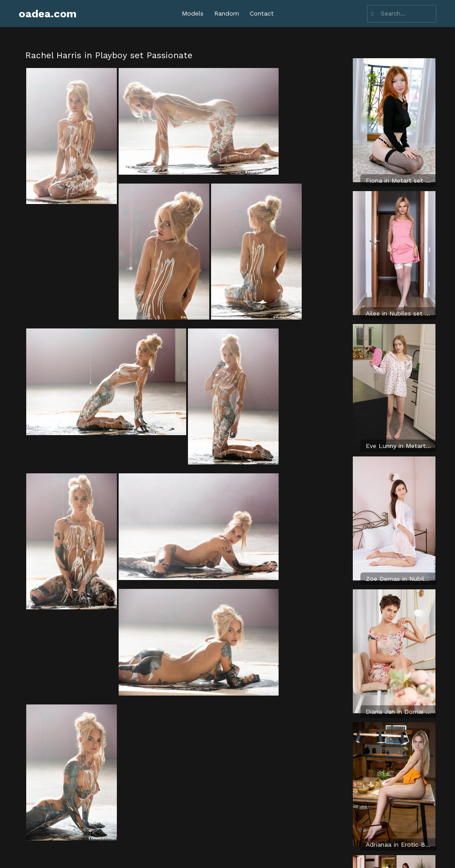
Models (193, 13)
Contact (262, 13)
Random (227, 13)
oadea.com (48, 14)
